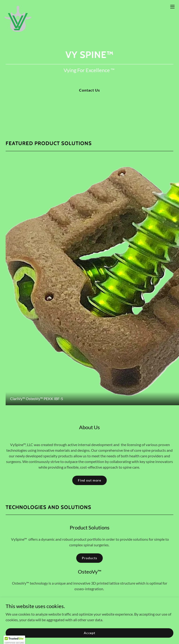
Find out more (89, 480)
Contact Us (89, 90)
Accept (89, 633)
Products (89, 558)
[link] (18, 7)
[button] (172, 7)
